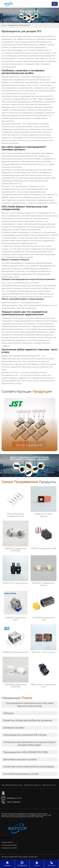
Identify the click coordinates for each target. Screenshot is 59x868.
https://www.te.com (49, 785)
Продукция (22, 864)
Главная (4, 25)
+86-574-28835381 (13, 802)
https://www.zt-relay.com (32, 785)
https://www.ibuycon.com (14, 785)
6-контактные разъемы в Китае (21, 774)
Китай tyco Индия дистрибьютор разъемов (28, 720)
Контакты (52, 864)
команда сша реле (14, 728)
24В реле (8, 713)
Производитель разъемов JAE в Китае (25, 735)
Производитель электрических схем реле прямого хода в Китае (29, 705)
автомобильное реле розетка (20, 759)
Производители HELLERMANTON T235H (26, 752)
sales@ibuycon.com (14, 798)
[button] (53, 423)
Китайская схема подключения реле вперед (28, 767)
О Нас (37, 864)
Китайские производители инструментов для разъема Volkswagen (29, 744)
